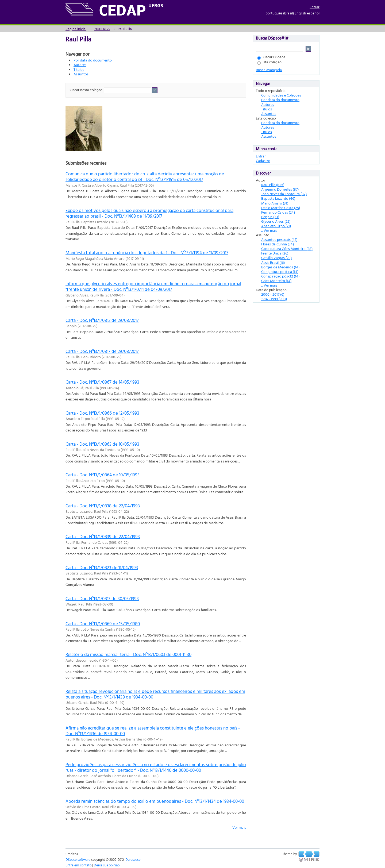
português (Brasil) (280, 13)
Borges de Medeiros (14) (280, 267)
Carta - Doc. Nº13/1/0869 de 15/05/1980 (103, 624)
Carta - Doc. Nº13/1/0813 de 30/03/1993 (102, 598)
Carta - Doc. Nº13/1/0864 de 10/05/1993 (103, 475)
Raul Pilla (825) (273, 185)
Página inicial (76, 29)
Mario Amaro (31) (275, 203)
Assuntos (81, 74)
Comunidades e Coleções (281, 95)
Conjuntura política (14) (280, 271)
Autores (80, 65)
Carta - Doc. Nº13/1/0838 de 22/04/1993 (103, 506)
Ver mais (239, 827)
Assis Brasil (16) (273, 262)
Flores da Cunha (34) (278, 244)
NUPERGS (102, 29)
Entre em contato (78, 865)
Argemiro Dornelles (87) (280, 189)
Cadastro (263, 161)
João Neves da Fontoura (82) (284, 194)
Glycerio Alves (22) (276, 221)
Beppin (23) (270, 217)
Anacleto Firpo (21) (276, 226)
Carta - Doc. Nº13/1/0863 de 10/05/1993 (102, 444)
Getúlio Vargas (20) (276, 258)
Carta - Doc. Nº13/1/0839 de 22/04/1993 (103, 536)
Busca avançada (269, 70)
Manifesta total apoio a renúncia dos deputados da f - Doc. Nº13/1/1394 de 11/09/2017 (147, 252)
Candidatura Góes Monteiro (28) (287, 248)
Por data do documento (93, 60)
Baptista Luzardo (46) (278, 198)
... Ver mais (269, 230)
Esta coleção (269, 62)
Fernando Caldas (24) (278, 212)
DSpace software (78, 859)
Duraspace (133, 859)
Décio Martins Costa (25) (281, 208)
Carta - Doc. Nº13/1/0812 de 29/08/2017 (102, 320)
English (300, 13)
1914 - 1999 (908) (274, 299)
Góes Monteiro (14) (276, 281)
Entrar (315, 7)
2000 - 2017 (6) (273, 294)
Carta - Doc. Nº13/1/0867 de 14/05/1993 (102, 382)
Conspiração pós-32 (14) (280, 276)
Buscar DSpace (271, 57)
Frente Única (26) (275, 253)
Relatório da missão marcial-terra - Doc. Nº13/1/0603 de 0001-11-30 (128, 654)
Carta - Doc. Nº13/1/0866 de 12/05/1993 (102, 413)
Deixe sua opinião (107, 865)
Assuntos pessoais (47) (279, 239)
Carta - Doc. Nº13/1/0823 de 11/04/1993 (102, 567)
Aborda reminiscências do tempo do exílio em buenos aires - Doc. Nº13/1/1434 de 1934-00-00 (155, 801)
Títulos (79, 69)
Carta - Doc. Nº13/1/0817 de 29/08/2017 (102, 351)
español (313, 13)
